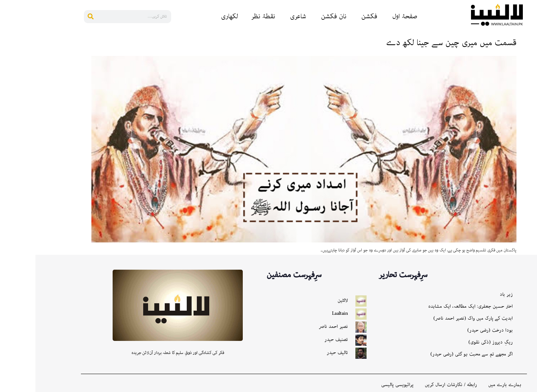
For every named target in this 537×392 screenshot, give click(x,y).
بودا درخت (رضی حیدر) (455, 330)
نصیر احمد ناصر (298, 327)
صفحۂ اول (369, 16)
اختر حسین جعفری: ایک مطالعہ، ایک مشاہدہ (435, 306)
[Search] (55, 17)
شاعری (263, 16)
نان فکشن (298, 16)
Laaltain (304, 313)
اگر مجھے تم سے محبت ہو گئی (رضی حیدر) (436, 354)
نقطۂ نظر (228, 16)
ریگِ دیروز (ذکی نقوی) (455, 342)
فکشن (334, 16)
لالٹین (307, 300)
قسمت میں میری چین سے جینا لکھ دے (416, 43)
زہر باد (471, 294)
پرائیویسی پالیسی (362, 385)
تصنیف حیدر (301, 340)
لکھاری (194, 16)
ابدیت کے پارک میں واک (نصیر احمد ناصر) (438, 318)
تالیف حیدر (302, 353)
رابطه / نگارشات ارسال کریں (415, 385)
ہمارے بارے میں (469, 385)
